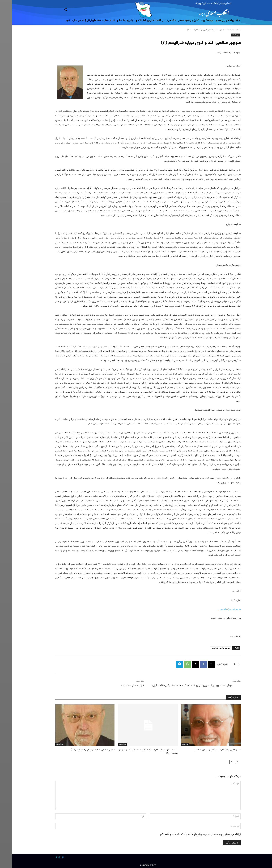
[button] (80, 10)
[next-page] (220, 761)
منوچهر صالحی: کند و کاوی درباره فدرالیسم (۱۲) (82, 750)
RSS (46, 857)
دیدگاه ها (219, 30)
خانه (227, 30)
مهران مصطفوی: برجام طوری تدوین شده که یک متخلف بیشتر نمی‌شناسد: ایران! (180, 685)
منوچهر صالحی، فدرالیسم (209, 648)
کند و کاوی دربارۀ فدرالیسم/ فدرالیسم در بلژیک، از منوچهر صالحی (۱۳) (136, 751)
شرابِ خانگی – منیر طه (121, 685)
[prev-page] (225, 761)
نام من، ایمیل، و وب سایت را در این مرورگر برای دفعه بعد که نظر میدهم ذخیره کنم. (187, 834)
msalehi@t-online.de (218, 610)
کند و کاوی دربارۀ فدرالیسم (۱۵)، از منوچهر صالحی (207, 750)
